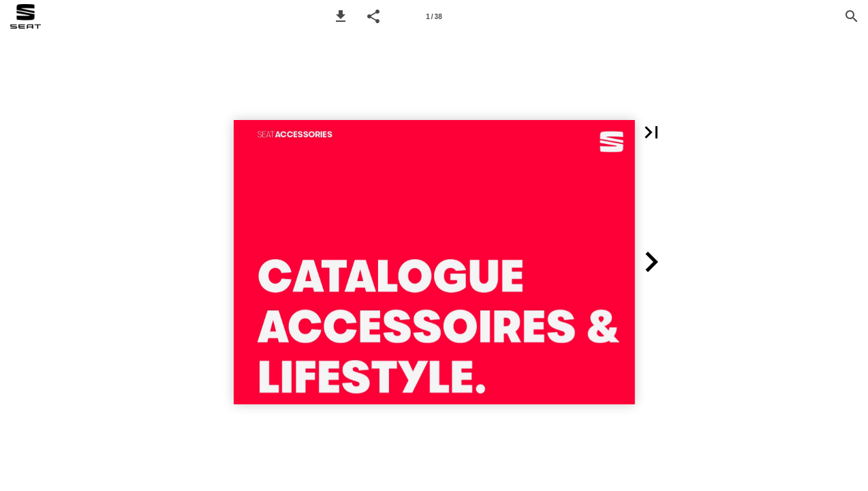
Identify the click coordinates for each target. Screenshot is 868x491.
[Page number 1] (434, 16)
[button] (341, 16)
